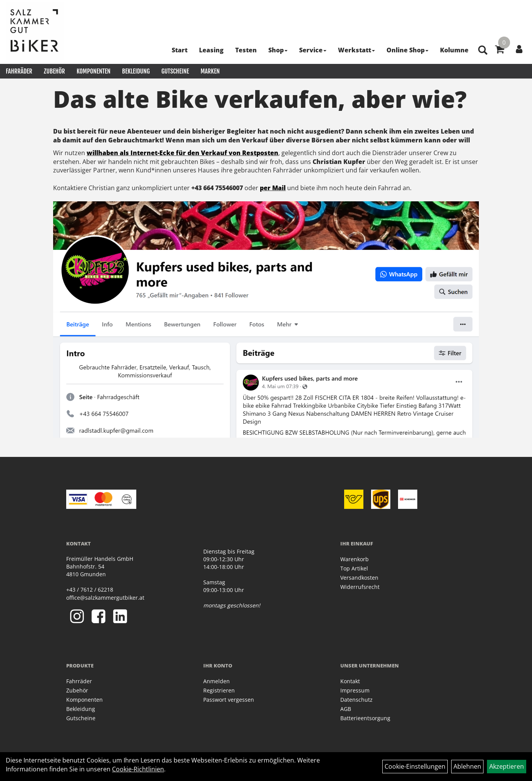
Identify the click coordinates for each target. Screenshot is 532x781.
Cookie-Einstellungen (415, 766)
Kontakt (350, 681)
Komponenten (94, 71)
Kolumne (454, 50)
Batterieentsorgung (365, 718)
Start (180, 50)
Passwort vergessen (229, 700)
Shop (278, 50)
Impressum (355, 690)
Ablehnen (467, 766)
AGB (346, 709)
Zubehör (54, 71)
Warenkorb (355, 559)
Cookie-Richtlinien (138, 769)
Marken (210, 71)
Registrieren (219, 690)
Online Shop (407, 50)
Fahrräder (19, 71)
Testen (246, 50)
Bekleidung (136, 71)
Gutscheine (175, 71)
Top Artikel (354, 568)
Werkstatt (356, 50)
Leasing (211, 50)
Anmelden (217, 681)
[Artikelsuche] (483, 51)
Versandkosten (359, 578)
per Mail (273, 188)
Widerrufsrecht (360, 587)
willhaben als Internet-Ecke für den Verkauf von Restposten (182, 153)
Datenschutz (356, 700)
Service (313, 50)
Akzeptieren (507, 766)
